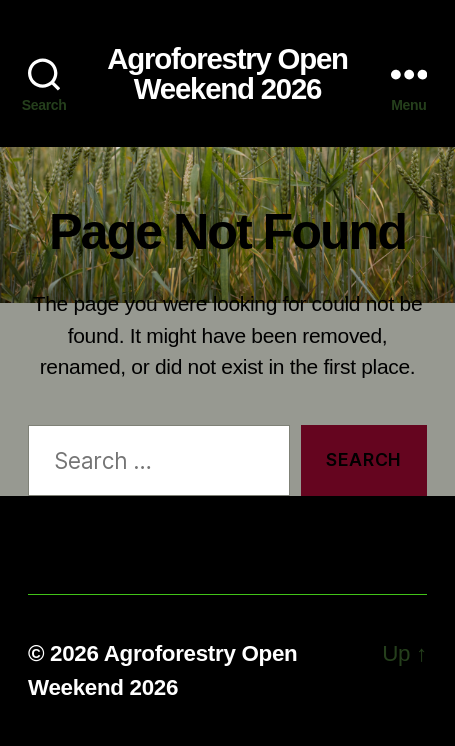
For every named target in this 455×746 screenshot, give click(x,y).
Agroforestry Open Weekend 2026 (227, 73)
